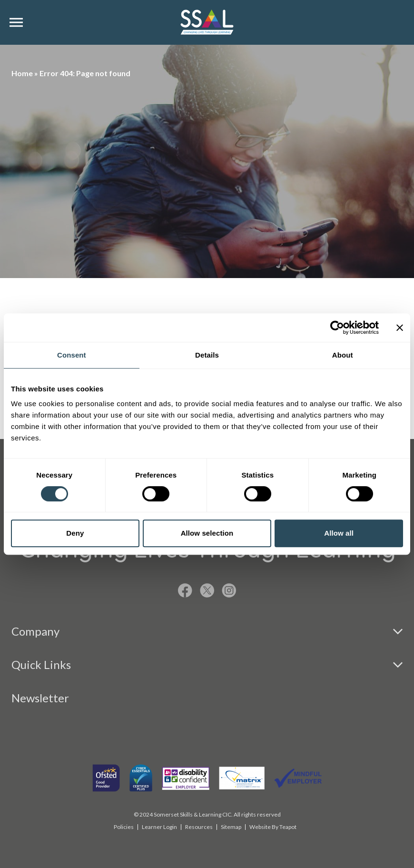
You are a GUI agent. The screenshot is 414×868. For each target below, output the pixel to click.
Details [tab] (207, 355)
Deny (75, 533)
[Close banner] (400, 328)
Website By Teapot (273, 827)
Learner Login (159, 827)
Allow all (339, 533)
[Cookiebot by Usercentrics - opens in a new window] (337, 328)
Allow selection (207, 533)
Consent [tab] (72, 355)
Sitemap (231, 827)
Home (22, 73)
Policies (124, 827)
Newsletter (40, 698)
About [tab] (343, 355)
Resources (199, 827)
